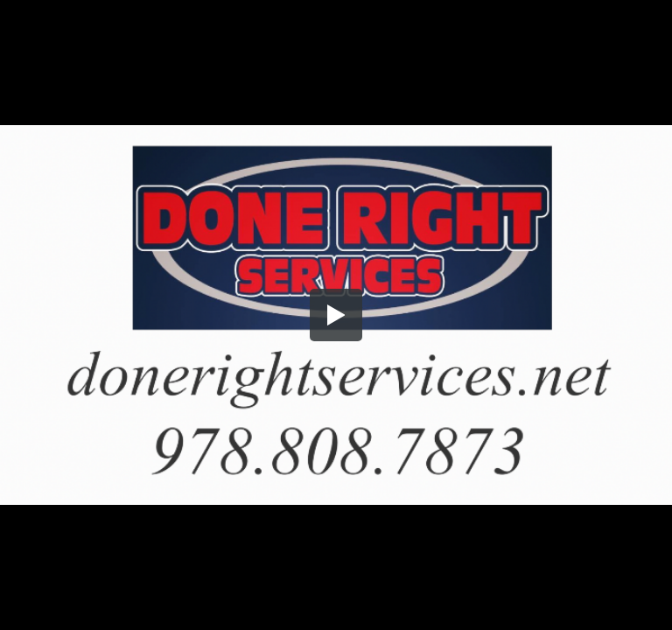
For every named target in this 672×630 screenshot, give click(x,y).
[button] (336, 315)
